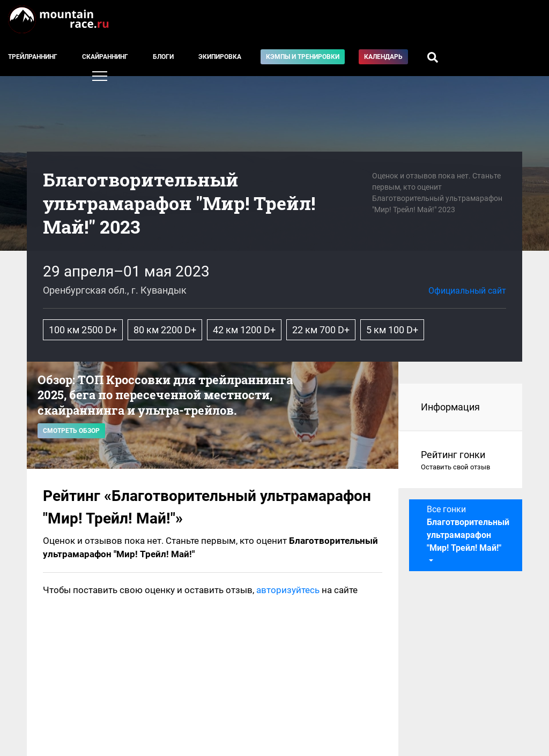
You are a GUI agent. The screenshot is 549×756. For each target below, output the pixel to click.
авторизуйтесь (288, 590)
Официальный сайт (467, 291)
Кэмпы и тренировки (303, 57)
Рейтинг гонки (461, 461)
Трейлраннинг (33, 57)
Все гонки (468, 529)
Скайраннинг (105, 57)
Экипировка (220, 57)
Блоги (163, 57)
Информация (450, 407)
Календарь (383, 57)
